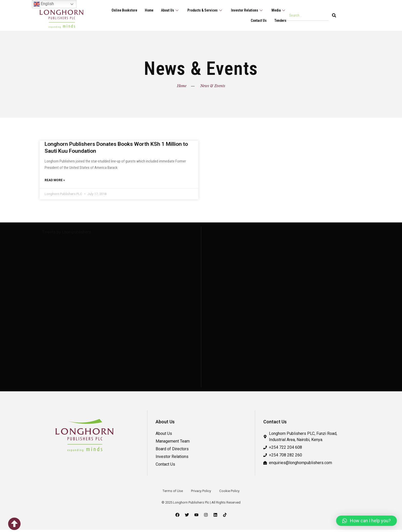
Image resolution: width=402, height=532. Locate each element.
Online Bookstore (115, 10)
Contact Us (257, 21)
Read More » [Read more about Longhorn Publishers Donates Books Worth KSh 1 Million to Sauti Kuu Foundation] (55, 182)
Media (278, 10)
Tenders (280, 21)
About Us (164, 10)
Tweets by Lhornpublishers (67, 234)
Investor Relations (245, 10)
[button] (366, 521)
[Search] (334, 15)
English (44, 4)
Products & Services (201, 10)
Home (142, 10)
